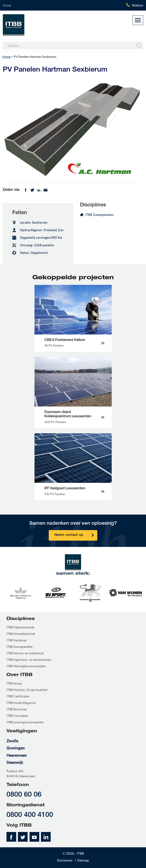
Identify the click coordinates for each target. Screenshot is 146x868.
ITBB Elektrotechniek (20, 627)
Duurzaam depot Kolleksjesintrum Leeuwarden (68, 414)
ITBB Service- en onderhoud (25, 653)
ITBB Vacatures (17, 640)
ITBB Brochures (17, 709)
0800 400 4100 (30, 815)
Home (7, 5)
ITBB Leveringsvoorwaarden (25, 722)
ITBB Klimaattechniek (21, 634)
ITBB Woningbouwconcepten (26, 666)
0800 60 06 (24, 795)
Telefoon (137, 5)
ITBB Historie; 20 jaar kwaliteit (27, 690)
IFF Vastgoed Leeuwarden (65, 489)
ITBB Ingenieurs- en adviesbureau (29, 660)
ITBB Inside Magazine (21, 703)
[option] (20, 592)
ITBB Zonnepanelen (97, 215)
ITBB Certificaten (18, 696)
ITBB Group (14, 683)
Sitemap (83, 860)
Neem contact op (76, 535)
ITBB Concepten (17, 716)
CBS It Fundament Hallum (65, 340)
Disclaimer (65, 860)
